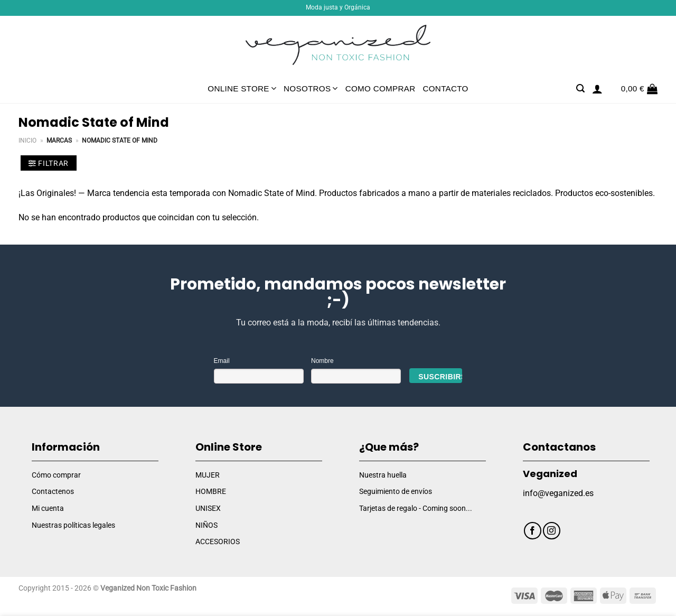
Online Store (242, 88)
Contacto (445, 88)
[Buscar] (580, 88)
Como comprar (381, 88)
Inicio (27, 141)
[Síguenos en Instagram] (552, 531)
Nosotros (311, 88)
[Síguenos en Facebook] (533, 531)
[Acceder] (597, 89)
